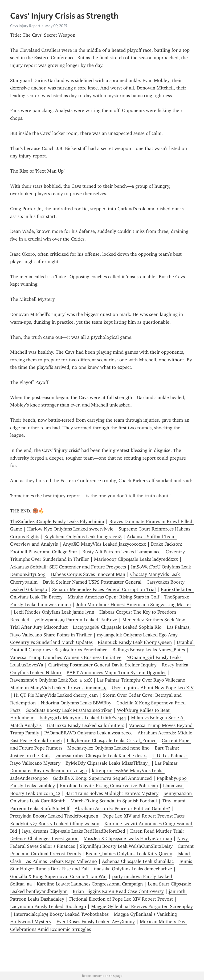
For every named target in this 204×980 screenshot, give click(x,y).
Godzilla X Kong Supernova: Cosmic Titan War (59, 876)
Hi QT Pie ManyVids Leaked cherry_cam (56, 695)
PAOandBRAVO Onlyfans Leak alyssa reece (88, 733)
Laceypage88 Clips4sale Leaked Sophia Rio (117, 627)
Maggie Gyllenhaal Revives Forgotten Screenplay (142, 906)
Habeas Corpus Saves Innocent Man (88, 574)
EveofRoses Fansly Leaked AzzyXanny (96, 922)
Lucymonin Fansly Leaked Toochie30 (48, 906)
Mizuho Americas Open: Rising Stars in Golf (113, 597)
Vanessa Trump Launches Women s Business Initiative (66, 657)
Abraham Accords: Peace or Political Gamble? (122, 808)
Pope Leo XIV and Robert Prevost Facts (144, 816)
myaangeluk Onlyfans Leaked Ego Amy (137, 635)
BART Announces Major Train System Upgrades (116, 673)
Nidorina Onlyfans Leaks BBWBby (76, 703)
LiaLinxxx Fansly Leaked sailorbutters (85, 725)
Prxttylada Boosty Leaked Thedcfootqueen (54, 816)
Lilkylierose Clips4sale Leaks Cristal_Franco (112, 741)
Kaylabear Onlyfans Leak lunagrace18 (83, 537)
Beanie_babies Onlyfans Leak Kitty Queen (129, 854)
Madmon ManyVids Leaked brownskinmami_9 (58, 688)
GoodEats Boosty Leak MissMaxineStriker (69, 710)
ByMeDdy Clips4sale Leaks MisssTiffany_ (108, 763)
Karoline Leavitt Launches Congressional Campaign (90, 884)
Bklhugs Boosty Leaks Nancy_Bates (149, 650)
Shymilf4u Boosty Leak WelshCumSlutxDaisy (126, 846)
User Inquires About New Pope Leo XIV (153, 688)
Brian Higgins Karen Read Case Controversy (118, 891)
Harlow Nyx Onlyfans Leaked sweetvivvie (70, 529)
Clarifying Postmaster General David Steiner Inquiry (102, 665)
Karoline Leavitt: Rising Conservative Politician (109, 786)
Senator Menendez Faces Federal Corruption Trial (104, 589)
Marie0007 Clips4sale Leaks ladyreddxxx (136, 559)
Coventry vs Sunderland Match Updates (51, 642)
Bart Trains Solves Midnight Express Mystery (112, 793)
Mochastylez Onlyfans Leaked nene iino (109, 748)
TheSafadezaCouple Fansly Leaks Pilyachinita (57, 521)
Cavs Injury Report (25, 26)
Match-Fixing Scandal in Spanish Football (114, 801)
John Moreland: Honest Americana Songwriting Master (134, 605)
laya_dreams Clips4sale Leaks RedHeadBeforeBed (74, 831)
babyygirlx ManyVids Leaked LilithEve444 (83, 718)
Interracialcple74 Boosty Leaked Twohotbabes (61, 914)
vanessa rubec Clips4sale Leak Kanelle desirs (101, 756)
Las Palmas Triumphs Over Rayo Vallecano (141, 680)
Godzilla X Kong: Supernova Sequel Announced (102, 778)
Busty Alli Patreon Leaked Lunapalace (121, 552)
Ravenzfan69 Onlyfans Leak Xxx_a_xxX (51, 680)
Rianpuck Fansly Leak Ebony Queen (135, 642)
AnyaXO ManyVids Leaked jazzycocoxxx (104, 544)
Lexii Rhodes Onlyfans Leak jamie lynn (54, 612)
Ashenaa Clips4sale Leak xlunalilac (138, 861)
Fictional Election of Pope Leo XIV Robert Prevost (121, 899)
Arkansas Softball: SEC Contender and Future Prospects (68, 567)
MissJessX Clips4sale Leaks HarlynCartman (128, 838)
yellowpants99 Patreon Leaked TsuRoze (76, 620)
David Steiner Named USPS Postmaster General (92, 582)
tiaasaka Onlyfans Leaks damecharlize (133, 869)
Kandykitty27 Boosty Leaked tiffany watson (55, 824)
